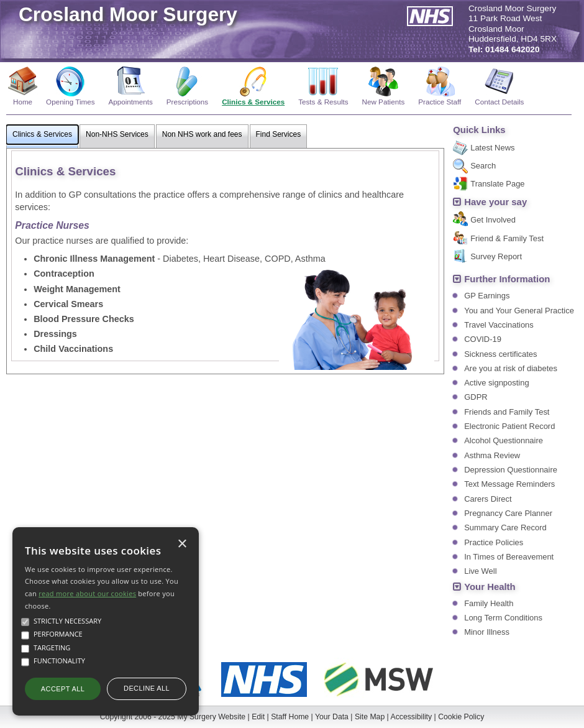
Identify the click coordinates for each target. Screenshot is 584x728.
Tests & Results (323, 102)
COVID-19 (483, 339)
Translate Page (497, 184)
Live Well (480, 571)
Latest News (492, 148)
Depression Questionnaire (511, 470)
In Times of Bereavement (509, 557)
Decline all (147, 688)
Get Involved (493, 220)
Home (23, 102)
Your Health (490, 587)
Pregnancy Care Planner (508, 513)
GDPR (476, 397)
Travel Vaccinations (499, 325)
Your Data (332, 717)
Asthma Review (492, 455)
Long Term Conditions (503, 618)
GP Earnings (487, 296)
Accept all (63, 689)
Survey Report (496, 256)
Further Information (507, 279)
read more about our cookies (87, 593)
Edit (258, 717)
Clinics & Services (253, 102)
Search (483, 166)
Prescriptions (187, 102)
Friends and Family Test (507, 412)
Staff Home (290, 717)
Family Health (489, 603)
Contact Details (499, 102)
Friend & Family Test (507, 238)
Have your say (495, 202)
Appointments (131, 102)
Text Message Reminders (509, 484)
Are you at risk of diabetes (511, 368)
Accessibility (412, 717)
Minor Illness (487, 632)
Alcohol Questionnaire (504, 440)
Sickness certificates (500, 354)
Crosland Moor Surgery (128, 14)
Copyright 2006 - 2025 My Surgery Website (173, 717)
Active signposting (496, 383)
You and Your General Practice (519, 311)
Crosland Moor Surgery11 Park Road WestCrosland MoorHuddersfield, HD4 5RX (513, 29)
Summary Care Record (505, 528)
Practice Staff (440, 102)
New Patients (384, 102)
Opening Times (70, 102)
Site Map (370, 717)
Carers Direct (488, 499)
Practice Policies (494, 542)
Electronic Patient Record (509, 426)
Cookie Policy (461, 717)
